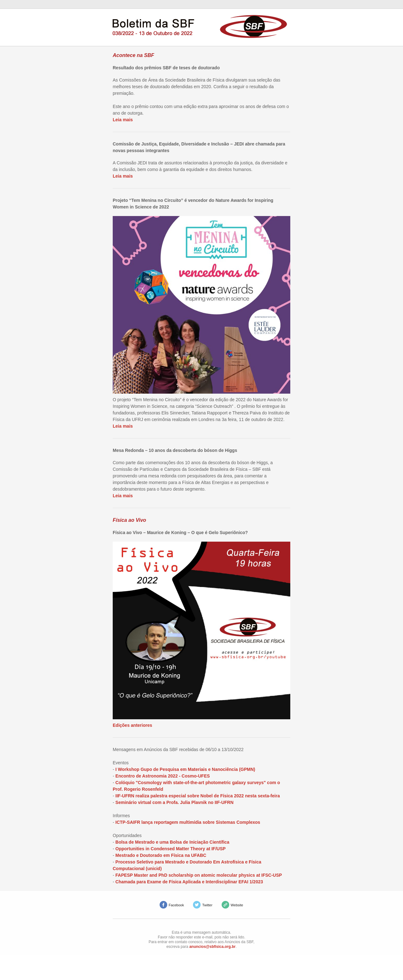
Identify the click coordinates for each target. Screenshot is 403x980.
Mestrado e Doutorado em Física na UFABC (161, 855)
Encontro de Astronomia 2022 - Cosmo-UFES (163, 776)
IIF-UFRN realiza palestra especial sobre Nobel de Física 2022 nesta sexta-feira (198, 796)
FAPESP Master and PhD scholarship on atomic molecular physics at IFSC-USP (199, 875)
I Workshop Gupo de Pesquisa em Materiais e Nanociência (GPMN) (185, 769)
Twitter (207, 905)
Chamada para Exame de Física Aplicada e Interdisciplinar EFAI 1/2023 (189, 882)
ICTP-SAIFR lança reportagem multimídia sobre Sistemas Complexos (188, 822)
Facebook (176, 905)
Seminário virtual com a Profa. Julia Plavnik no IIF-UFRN (175, 802)
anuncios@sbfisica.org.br (212, 947)
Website (237, 905)
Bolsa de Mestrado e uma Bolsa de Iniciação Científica (173, 842)
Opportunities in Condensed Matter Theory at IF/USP (171, 849)
